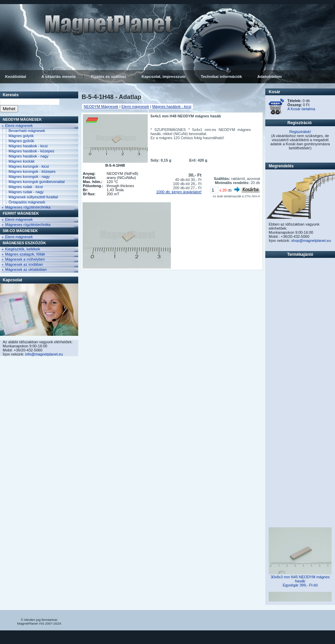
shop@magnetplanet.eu (311, 241)
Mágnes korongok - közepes (32, 171)
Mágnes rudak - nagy (26, 192)
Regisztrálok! (300, 132)
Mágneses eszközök (24, 243)
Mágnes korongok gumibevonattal (37, 182)
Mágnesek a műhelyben (25, 259)
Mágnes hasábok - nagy (28, 156)
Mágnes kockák (21, 161)
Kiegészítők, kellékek (23, 249)
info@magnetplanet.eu (44, 354)
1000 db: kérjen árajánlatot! (179, 192)
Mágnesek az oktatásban (26, 269)
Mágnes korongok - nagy (29, 177)
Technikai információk (221, 77)
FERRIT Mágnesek (21, 213)
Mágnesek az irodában (24, 264)
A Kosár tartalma (301, 109)
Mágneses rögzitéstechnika (28, 207)
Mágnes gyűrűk (21, 141)
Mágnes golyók (21, 136)
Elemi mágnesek (19, 126)
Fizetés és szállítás (109, 77)
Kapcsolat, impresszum (163, 77)
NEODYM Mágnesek (22, 119)
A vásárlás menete (59, 77)
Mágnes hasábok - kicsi (28, 146)
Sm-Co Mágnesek (20, 231)
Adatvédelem (269, 77)
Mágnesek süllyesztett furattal (33, 197)
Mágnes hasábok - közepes (31, 151)
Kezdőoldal (16, 77)
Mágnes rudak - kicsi (26, 187)
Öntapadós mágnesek (27, 202)
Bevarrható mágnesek (27, 131)
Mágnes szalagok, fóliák (25, 254)
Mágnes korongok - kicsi (29, 166)
